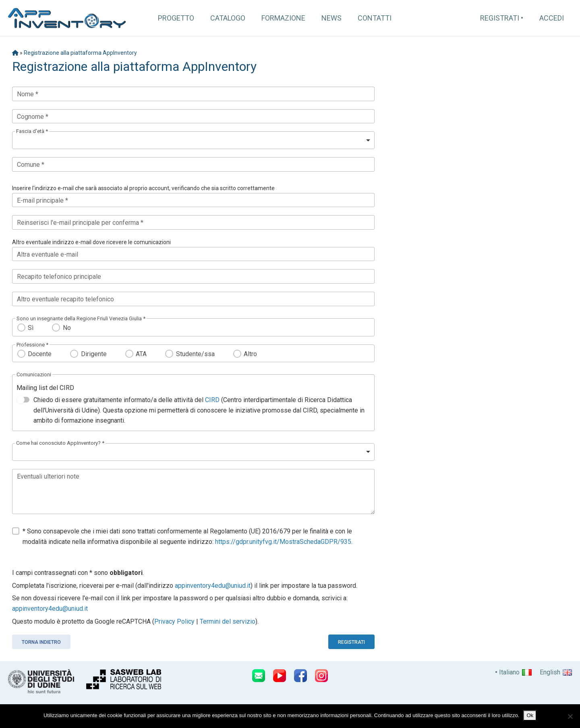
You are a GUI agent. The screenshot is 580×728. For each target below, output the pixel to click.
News (331, 18)
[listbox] (193, 140)
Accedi (552, 18)
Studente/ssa (195, 354)
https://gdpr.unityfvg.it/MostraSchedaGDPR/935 (283, 542)
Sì (31, 328)
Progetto (176, 18)
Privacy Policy (174, 621)
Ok (530, 715)
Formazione (283, 18)
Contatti (375, 18)
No (67, 328)
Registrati (500, 18)
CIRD (212, 400)
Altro (250, 354)
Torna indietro (41, 642)
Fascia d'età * (32, 131)
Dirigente (94, 354)
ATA (141, 354)
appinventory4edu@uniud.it (213, 586)
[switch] (23, 400)
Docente (40, 354)
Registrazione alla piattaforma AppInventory (80, 53)
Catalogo (228, 18)
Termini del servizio (228, 621)
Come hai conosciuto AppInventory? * (60, 443)
